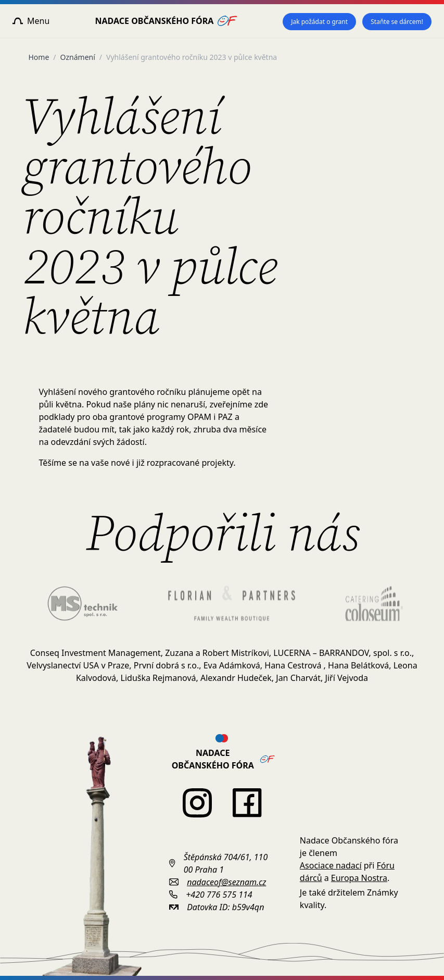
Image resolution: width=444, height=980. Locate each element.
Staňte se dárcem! (397, 22)
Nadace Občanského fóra (166, 21)
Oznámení (78, 57)
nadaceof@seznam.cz (226, 882)
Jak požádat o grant (319, 22)
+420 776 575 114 (219, 895)
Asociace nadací (331, 865)
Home (39, 57)
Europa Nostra (359, 878)
